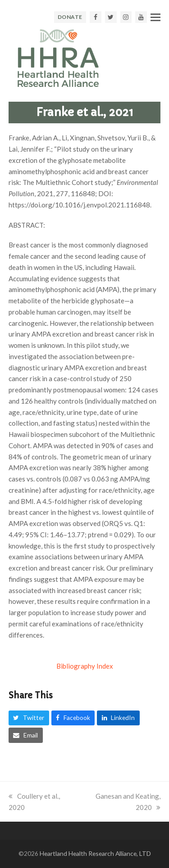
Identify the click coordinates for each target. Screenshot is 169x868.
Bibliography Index (85, 666)
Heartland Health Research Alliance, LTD (95, 853)
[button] (155, 17)
